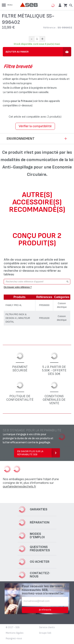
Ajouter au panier (17, 52)
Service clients (47, 627)
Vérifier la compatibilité (35, 126)
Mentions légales (15, 633)
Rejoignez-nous (14, 638)
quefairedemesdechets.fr (19, 486)
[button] (59, 5)
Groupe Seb (45, 633)
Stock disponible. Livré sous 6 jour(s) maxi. (37, 44)
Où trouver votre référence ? (18, 287)
